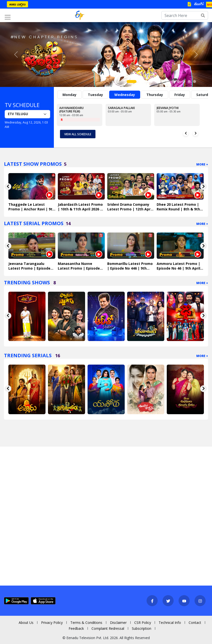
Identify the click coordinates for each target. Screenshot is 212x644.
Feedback (76, 628)
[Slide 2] (140, 82)
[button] (16, 55)
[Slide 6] (162, 82)
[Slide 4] (151, 82)
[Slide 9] (178, 82)
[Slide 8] (173, 82)
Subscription (142, 628)
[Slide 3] (146, 82)
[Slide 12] (195, 82)
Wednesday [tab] (125, 95)
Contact (195, 623)
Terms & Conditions (86, 623)
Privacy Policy (52, 623)
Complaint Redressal (108, 628)
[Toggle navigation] (8, 17)
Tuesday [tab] (95, 95)
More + (202, 164)
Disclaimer (118, 623)
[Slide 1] (132, 82)
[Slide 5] (157, 82)
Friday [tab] (180, 95)
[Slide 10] (184, 82)
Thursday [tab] (155, 95)
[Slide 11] (189, 82)
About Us (26, 623)
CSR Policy (143, 623)
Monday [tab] (69, 95)
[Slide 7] (167, 82)
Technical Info (170, 623)
